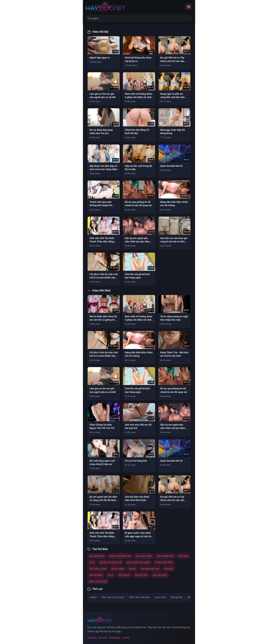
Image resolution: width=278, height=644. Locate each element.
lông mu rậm (141, 575)
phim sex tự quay (98, 581)
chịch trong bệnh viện (120, 556)
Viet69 (93, 597)
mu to (111, 575)
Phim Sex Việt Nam (139, 597)
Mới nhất (103, 638)
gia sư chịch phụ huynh (138, 562)
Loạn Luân (160, 597)
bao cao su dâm (144, 556)
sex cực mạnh (160, 575)
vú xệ (92, 562)
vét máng (183, 556)
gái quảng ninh (97, 556)
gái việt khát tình (165, 556)
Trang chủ (92, 638)
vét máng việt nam (150, 569)
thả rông (169, 569)
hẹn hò (132, 569)
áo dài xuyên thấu (164, 562)
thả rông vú (124, 575)
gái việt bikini (96, 575)
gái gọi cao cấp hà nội (111, 562)
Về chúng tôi (115, 638)
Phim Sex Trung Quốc (113, 597)
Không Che (176, 597)
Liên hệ (126, 638)
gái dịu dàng (118, 569)
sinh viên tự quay (98, 569)
